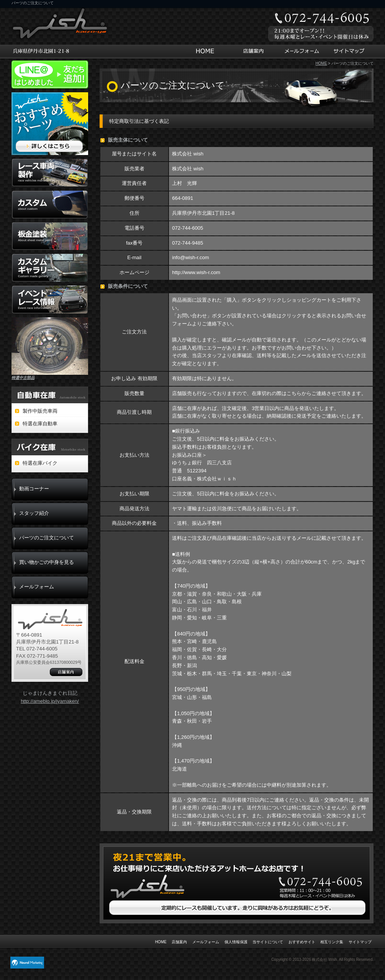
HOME (207, 52)
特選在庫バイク (40, 463)
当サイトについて (268, 942)
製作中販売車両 (40, 411)
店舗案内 (252, 52)
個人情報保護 (236, 942)
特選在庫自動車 (40, 424)
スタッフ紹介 (34, 513)
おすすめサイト (302, 942)
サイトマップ (350, 52)
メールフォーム (301, 52)
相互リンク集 (332, 942)
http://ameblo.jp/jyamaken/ (50, 701)
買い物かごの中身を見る (47, 562)
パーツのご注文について (47, 538)
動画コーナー (34, 489)
